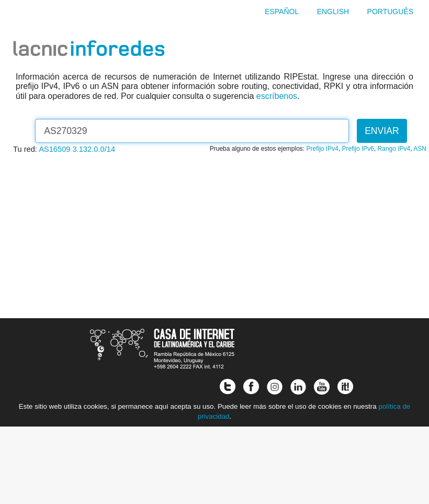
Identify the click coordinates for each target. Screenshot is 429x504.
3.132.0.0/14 (94, 149)
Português (390, 12)
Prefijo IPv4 (323, 149)
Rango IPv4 (394, 149)
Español (282, 12)
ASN (420, 149)
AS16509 (54, 149)
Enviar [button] (382, 131)
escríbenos (277, 96)
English (333, 12)
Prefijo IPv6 (358, 149)
